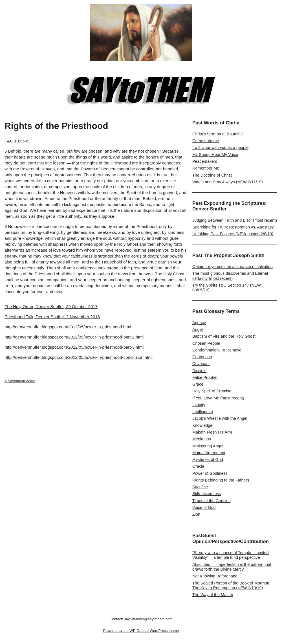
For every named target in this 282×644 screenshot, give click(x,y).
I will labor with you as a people (220, 148)
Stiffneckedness (207, 494)
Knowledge (202, 425)
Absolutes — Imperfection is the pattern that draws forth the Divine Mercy (232, 567)
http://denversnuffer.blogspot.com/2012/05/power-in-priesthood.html (68, 327)
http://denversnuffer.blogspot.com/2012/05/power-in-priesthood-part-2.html (74, 337)
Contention (202, 357)
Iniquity (199, 405)
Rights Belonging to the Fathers (221, 480)
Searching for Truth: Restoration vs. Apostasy (233, 227)
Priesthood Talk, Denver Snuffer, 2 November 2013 (52, 317)
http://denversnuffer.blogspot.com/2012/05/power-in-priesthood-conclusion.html (79, 357)
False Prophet (205, 377)
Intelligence (203, 412)
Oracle (198, 466)
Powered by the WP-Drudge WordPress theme (141, 631)
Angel (198, 329)
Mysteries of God (208, 460)
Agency (199, 323)
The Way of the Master (213, 595)
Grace (198, 384)
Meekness (202, 439)
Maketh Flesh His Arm (212, 432)
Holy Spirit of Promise (212, 391)
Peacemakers (205, 161)
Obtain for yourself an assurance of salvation (233, 267)
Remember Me (206, 168)
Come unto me (206, 141)
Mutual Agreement (209, 453)
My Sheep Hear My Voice (215, 155)
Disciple (199, 371)
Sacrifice (200, 487)
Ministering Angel (208, 446)
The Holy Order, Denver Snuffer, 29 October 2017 (51, 306)
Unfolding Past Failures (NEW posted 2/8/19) (233, 234)
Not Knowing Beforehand (215, 576)
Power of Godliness (210, 473)
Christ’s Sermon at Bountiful (217, 134)
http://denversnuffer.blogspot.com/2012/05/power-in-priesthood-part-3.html (74, 347)
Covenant (201, 364)
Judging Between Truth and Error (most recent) (235, 220)
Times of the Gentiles (211, 501)
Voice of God (204, 507)
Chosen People (206, 343)
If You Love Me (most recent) (218, 398)
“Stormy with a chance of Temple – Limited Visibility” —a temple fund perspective (231, 555)
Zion (196, 514)
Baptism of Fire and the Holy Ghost (224, 336)
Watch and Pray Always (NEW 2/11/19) (228, 182)
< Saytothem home (20, 381)
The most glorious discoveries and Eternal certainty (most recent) (230, 276)
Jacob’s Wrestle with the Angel (220, 418)
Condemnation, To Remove (217, 350)
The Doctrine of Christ (212, 175)
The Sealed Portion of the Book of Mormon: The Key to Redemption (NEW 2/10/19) (231, 585)
